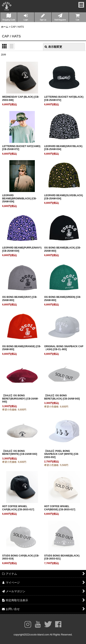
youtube (38, 624)
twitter (48, 624)
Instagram (28, 624)
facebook (58, 624)
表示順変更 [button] (53, 47)
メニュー (81, 5)
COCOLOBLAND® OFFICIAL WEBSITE (7, 7)
